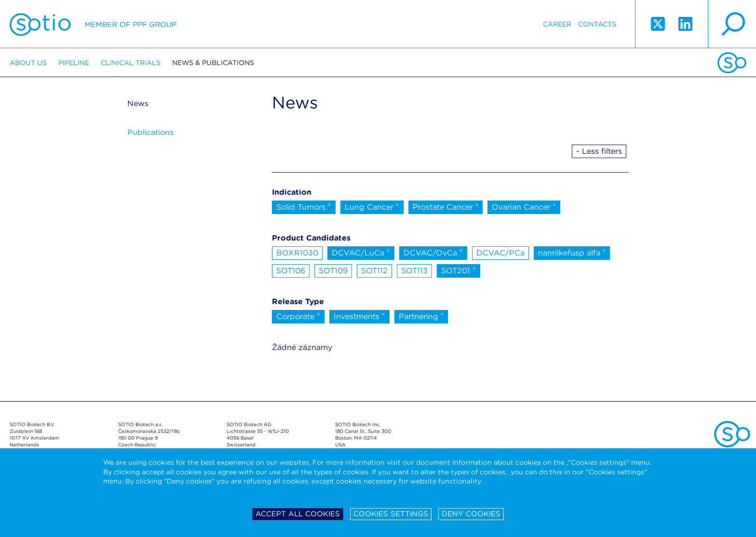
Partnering (421, 316)
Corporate (298, 316)
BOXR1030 (297, 253)
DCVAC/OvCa (433, 252)
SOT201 (459, 270)
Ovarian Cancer (524, 206)
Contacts (597, 24)
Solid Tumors (304, 206)
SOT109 (333, 271)
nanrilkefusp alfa (572, 252)
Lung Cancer (372, 206)
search (732, 24)
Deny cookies (471, 514)
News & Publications (213, 63)
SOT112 (374, 271)
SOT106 (291, 271)
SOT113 (414, 271)
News (138, 103)
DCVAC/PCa (500, 253)
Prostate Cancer (446, 206)
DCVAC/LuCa (361, 252)
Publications (150, 132)
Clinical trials (131, 63)
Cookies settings (391, 514)
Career (557, 24)
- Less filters (599, 151)
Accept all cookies (298, 514)
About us (28, 63)
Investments (359, 316)
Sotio (93, 24)
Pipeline (74, 63)
